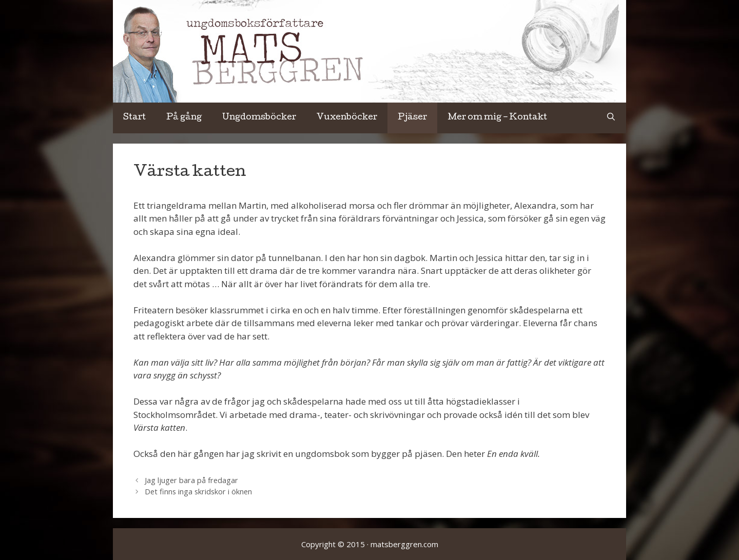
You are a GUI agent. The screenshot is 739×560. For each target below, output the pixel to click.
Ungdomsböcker (259, 118)
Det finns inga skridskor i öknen (198, 492)
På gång (184, 118)
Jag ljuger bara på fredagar (191, 480)
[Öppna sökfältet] (611, 118)
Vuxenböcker (347, 118)
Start (134, 118)
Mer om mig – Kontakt (497, 118)
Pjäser (412, 118)
